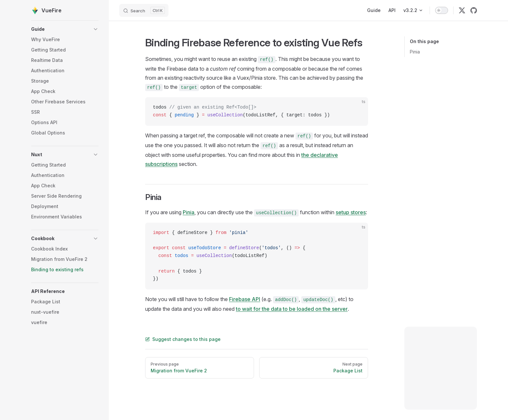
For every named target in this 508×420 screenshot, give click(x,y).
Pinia (415, 52)
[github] (474, 10)
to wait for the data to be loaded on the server (292, 309)
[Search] (144, 10)
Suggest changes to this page (183, 339)
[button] (65, 29)
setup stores (351, 212)
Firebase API (245, 299)
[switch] (442, 10)
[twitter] (462, 10)
